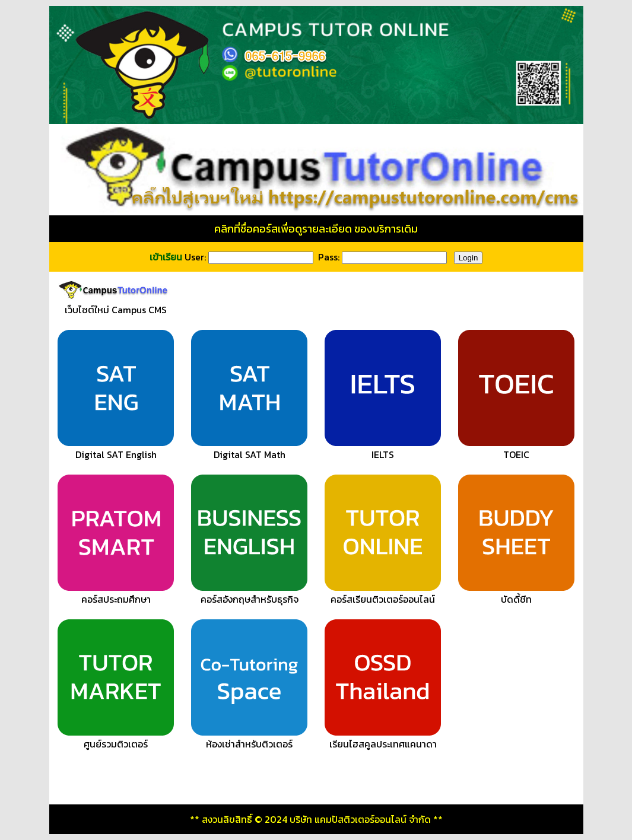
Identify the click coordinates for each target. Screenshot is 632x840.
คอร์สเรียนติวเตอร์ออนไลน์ (383, 594)
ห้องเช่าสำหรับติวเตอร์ (249, 739)
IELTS (383, 449)
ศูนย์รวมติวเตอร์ (116, 739)
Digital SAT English (116, 449)
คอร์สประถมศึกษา (116, 594)
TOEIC (516, 449)
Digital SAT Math (249, 449)
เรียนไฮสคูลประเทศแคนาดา (383, 739)
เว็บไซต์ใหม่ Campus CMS (116, 304)
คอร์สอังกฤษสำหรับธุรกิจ (249, 594)
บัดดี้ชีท (516, 594)
